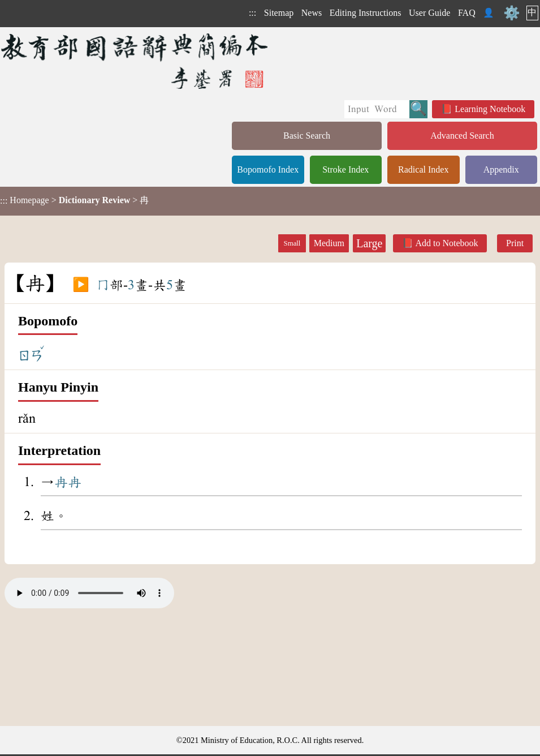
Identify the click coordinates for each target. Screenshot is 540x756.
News (312, 13)
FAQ (467, 13)
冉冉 (68, 482)
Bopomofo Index (268, 169)
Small (292, 243)
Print (515, 243)
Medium (329, 243)
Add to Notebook (446, 243)
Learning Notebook (490, 109)
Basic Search (307, 136)
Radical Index (423, 169)
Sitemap (279, 13)
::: (252, 13)
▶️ (81, 285)
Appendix (501, 169)
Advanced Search (462, 136)
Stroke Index (345, 169)
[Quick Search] (377, 109)
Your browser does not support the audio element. (89, 593)
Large (369, 243)
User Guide (429, 13)
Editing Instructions (366, 13)
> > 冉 (74, 200)
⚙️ (512, 13)
